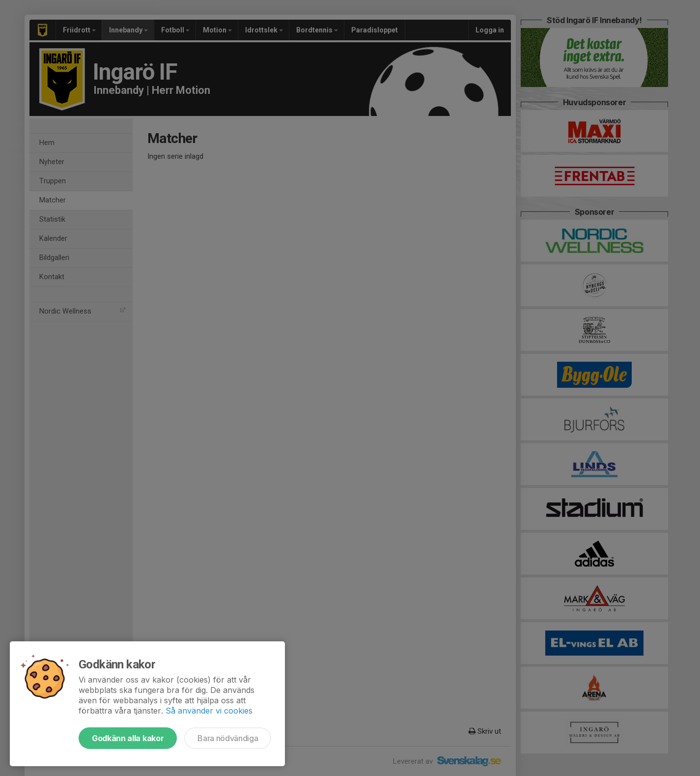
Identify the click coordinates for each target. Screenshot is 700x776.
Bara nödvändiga (228, 738)
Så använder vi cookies (209, 711)
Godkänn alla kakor (128, 738)
